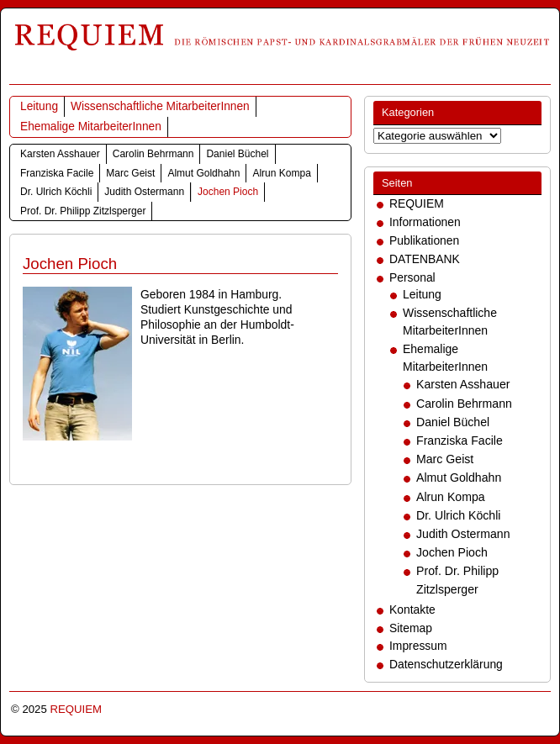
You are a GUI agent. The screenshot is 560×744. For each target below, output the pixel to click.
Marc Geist (130, 173)
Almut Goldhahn (203, 173)
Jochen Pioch (228, 192)
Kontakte (412, 609)
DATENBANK (425, 259)
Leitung (39, 106)
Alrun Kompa (281, 173)
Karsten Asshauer (60, 154)
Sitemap (411, 628)
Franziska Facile (57, 173)
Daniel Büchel (237, 154)
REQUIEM (417, 203)
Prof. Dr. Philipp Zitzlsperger (83, 211)
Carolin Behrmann (153, 154)
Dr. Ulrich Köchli (56, 192)
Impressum (418, 646)
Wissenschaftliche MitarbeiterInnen (160, 106)
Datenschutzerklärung (446, 664)
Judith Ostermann (144, 192)
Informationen (425, 222)
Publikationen (424, 240)
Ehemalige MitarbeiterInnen (91, 127)
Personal (412, 277)
